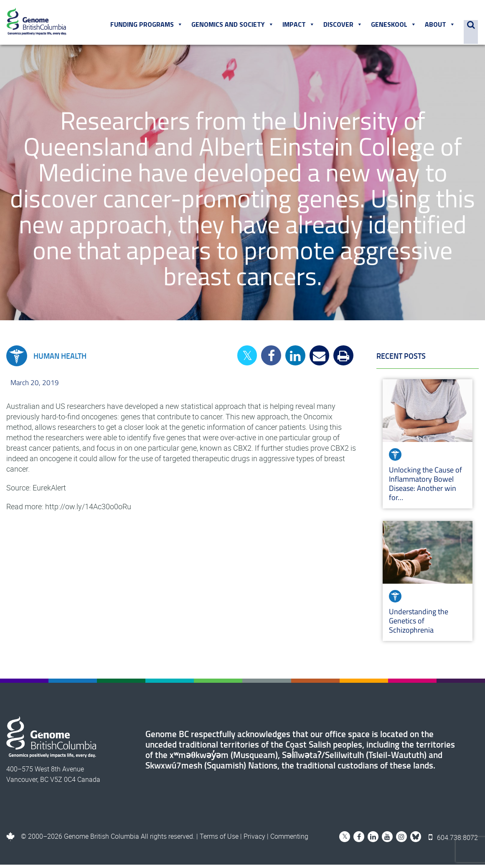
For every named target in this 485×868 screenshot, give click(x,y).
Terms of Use (219, 840)
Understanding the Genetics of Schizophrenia (419, 624)
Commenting (289, 840)
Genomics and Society (234, 26)
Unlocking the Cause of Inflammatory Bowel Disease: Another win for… (425, 487)
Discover (344, 26)
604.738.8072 (454, 840)
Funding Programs (148, 26)
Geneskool (395, 26)
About (441, 26)
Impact (300, 26)
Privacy (254, 840)
